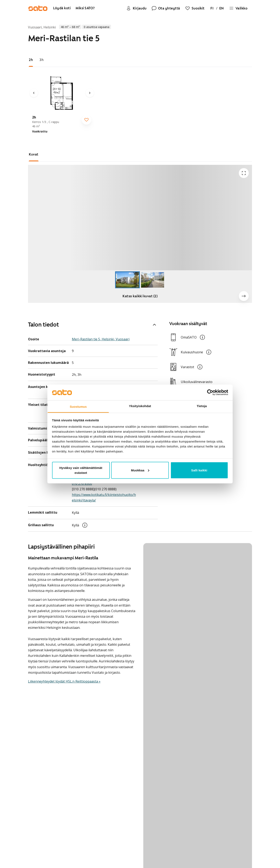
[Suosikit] (195, 8)
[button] (140, 218)
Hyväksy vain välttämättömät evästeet (81, 470)
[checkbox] (86, 120)
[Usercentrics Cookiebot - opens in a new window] (210, 392)
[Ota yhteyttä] (166, 8)
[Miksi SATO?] (85, 8)
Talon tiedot (93, 325)
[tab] (31, 60)
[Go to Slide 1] (127, 280)
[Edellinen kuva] (34, 93)
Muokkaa (140, 470)
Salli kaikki (199, 470)
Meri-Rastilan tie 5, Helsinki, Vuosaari (101, 339)
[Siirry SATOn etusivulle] (38, 8)
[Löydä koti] (62, 8)
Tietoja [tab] (202, 406)
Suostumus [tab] (78, 407)
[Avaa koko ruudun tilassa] (244, 173)
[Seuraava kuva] (90, 93)
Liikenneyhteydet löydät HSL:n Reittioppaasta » (64, 681)
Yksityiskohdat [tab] (140, 406)
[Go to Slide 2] (153, 280)
